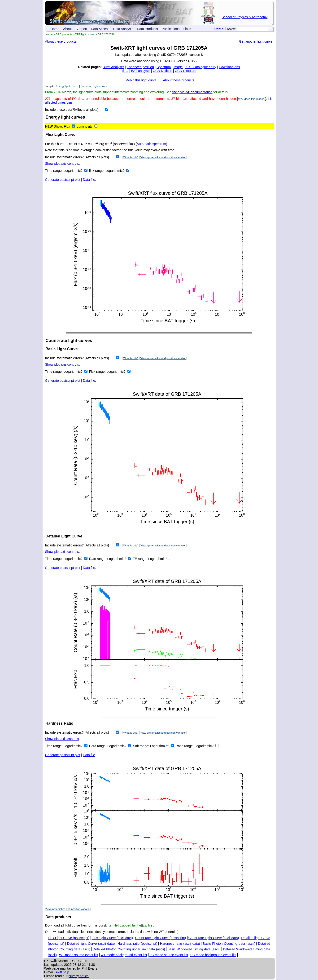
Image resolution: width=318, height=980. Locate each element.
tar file (113, 926)
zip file (148, 926)
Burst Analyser (113, 67)
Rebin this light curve (141, 80)
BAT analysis (140, 71)
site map (219, 28)
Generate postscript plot (63, 180)
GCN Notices (162, 71)
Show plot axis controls (62, 164)
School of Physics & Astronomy (245, 17)
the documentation (192, 93)
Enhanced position (140, 67)
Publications (171, 29)
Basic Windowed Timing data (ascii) (194, 950)
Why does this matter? (252, 99)
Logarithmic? (74, 171)
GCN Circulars (185, 71)
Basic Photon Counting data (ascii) (229, 944)
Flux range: (98, 372)
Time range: (54, 171)
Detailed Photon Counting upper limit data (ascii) (129, 950)
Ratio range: (185, 746)
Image (178, 67)
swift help (62, 973)
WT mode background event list (124, 955)
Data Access (100, 29)
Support (81, 29)
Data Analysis (123, 29)
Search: (232, 29)
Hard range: (98, 746)
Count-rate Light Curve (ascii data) (213, 938)
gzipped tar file (130, 926)
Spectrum (164, 67)
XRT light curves (85, 34)
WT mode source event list (79, 955)
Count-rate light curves (94, 86)
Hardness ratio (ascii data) (180, 944)
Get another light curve (256, 41)
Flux (67, 127)
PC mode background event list (213, 955)
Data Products (147, 29)
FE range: (141, 559)
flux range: (97, 171)
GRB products (64, 34)
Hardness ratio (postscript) (137, 944)
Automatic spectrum (151, 144)
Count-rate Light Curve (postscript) (161, 938)
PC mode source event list (169, 955)
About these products (61, 41)
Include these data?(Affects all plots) (72, 110)
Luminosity (85, 127)
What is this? (131, 158)
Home (55, 29)
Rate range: (98, 559)
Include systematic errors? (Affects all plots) (77, 158)
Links (187, 29)
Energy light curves (67, 86)
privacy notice (78, 976)
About (68, 29)
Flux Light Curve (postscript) (69, 938)
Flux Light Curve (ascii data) (112, 938)
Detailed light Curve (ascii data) (91, 944)
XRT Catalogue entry (201, 67)
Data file (89, 180)
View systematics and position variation (163, 158)
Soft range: (141, 746)
